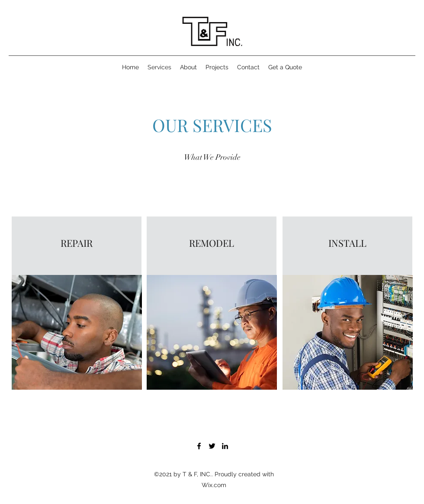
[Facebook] (199, 446)
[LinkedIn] (225, 446)
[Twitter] (212, 446)
